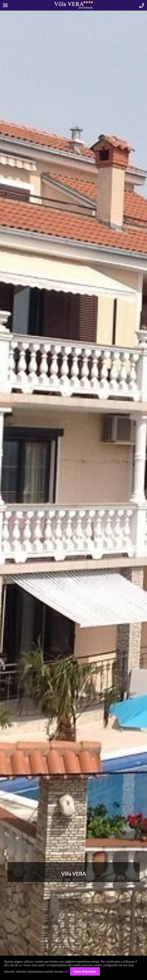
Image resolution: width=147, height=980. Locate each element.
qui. (67, 971)
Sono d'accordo (85, 971)
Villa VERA (73, 874)
